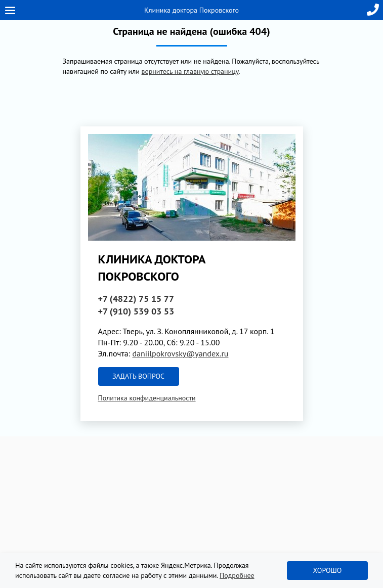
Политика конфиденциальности (147, 398)
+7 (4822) (136, 299)
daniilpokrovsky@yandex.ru (180, 353)
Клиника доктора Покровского (192, 10)
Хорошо (328, 570)
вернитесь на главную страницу (190, 71)
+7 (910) (136, 311)
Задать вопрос (138, 376)
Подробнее (237, 575)
